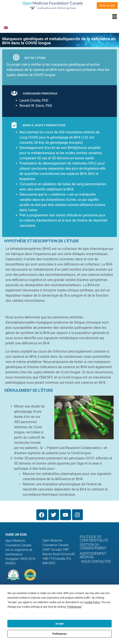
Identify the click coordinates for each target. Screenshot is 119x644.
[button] (59, 17)
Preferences (59, 634)
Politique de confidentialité (94, 539)
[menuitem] (6, 28)
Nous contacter (96, 562)
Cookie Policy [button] (92, 602)
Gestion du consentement (93, 546)
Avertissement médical (93, 555)
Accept (59, 624)
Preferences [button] (74, 607)
